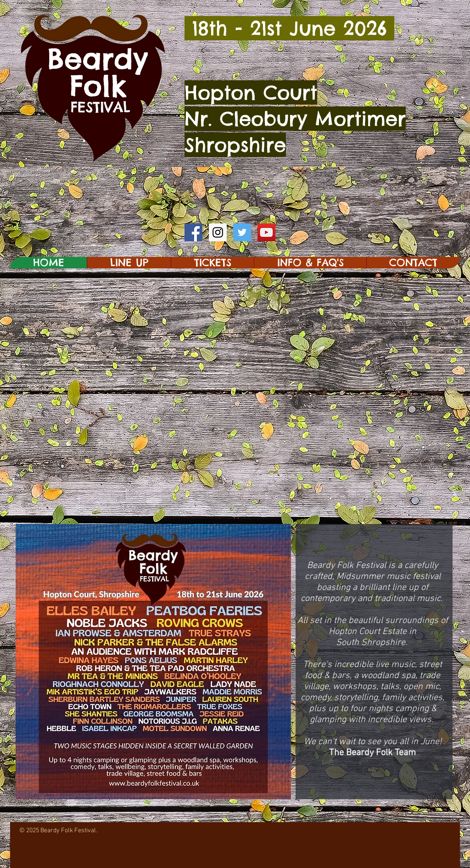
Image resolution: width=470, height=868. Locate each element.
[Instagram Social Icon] (218, 232)
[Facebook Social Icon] (193, 232)
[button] (129, 263)
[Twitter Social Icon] (242, 232)
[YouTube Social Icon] (266, 232)
